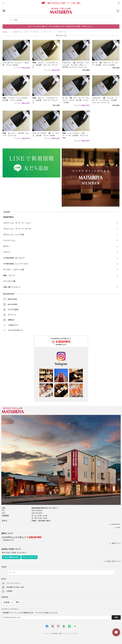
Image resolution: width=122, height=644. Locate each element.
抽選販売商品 (8, 217)
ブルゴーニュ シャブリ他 (14, 235)
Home (5, 32)
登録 (116, 617)
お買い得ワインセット (12, 287)
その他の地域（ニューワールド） (16, 264)
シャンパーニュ (9, 240)
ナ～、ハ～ (48, 32)
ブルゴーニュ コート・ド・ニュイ (17, 223)
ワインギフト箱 (9, 281)
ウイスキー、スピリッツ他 (14, 270)
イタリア (7, 252)
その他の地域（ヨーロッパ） (14, 258)
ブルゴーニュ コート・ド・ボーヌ (17, 229)
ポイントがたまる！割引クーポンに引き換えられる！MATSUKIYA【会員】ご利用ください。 (61, 26)
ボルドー (7, 246)
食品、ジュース (9, 275)
